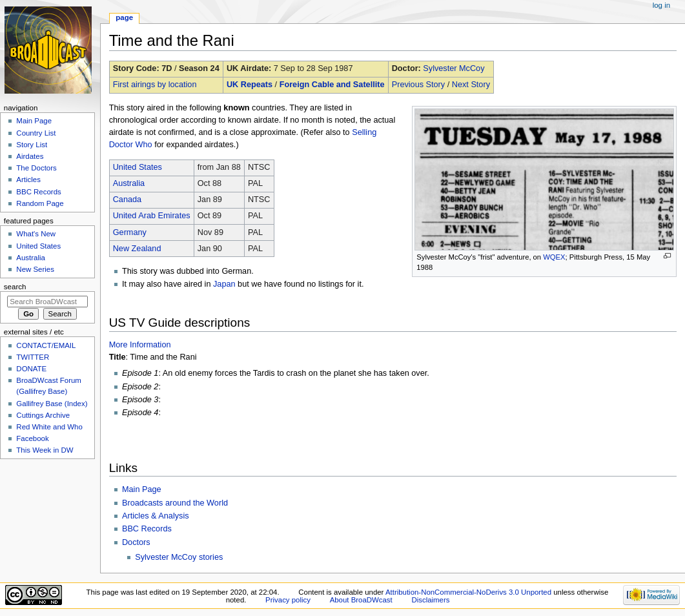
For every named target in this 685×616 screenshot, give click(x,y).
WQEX (554, 257)
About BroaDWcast (361, 600)
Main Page (142, 489)
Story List (32, 145)
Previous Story (419, 85)
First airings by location (155, 85)
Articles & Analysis (156, 516)
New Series (35, 269)
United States (138, 167)
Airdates (30, 156)
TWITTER (33, 357)
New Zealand (137, 249)
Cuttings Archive (43, 415)
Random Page (40, 203)
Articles (28, 180)
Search (15, 287)
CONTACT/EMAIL (46, 345)
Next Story (471, 85)
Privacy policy (288, 600)
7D (167, 68)
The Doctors (36, 168)
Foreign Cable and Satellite (332, 85)
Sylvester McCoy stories (179, 557)
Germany (130, 232)
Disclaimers (430, 600)
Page (124, 17)
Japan (224, 284)
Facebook (32, 438)
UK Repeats (250, 85)
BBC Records (147, 529)
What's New (36, 234)
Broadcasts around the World (175, 503)
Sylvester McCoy (454, 68)
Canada (127, 200)
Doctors (136, 542)
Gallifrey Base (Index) (52, 404)
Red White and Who (49, 427)
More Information (140, 345)
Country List (36, 133)
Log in (661, 5)
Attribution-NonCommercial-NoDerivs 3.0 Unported (468, 592)
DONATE (31, 369)
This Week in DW (45, 450)
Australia (129, 183)
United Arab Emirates (152, 216)
